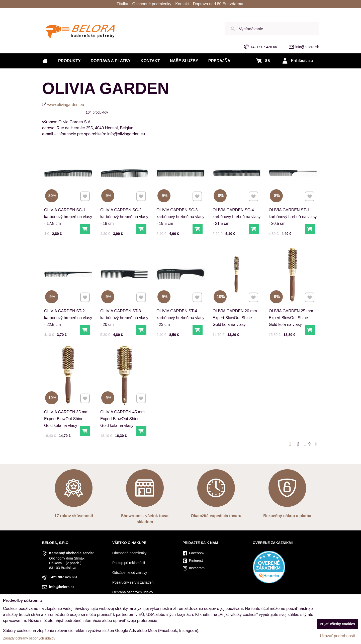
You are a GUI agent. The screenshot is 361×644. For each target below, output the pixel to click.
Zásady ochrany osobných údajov (29, 638)
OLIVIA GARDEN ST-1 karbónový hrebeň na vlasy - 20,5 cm (293, 217)
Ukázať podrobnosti (337, 636)
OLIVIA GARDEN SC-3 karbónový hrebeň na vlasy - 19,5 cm (180, 217)
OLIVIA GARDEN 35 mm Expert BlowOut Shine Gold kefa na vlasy (67, 413)
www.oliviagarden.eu (66, 105)
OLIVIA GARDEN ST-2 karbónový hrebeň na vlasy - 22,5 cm (68, 312)
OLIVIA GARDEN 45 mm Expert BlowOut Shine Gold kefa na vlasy (123, 413)
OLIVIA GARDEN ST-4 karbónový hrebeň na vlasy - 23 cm (180, 312)
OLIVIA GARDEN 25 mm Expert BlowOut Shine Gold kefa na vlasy (291, 312)
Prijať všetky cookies (337, 624)
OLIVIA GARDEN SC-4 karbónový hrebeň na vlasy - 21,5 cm (237, 217)
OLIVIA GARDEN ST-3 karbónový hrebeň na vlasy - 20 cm (124, 312)
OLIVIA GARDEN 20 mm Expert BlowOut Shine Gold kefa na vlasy (235, 312)
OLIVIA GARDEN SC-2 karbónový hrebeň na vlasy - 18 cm (124, 217)
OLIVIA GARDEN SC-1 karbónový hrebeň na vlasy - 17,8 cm (68, 217)
